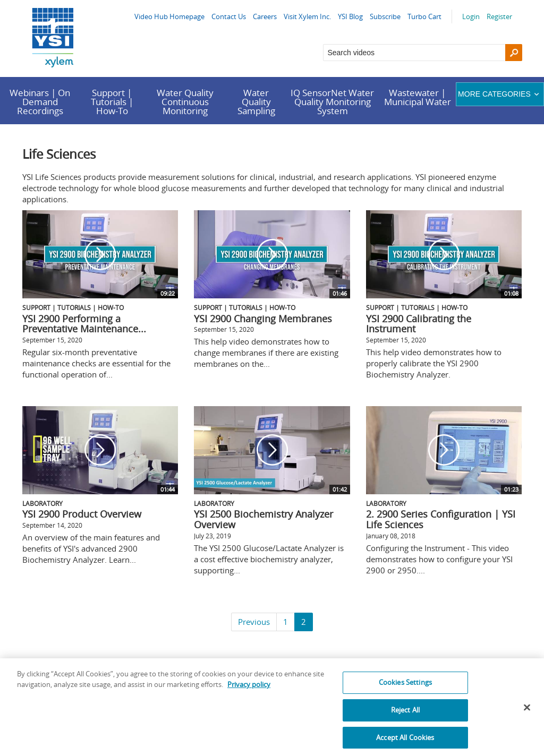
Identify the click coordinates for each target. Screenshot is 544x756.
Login (471, 16)
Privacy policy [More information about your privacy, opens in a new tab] (249, 690)
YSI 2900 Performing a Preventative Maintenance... (84, 324)
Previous (254, 622)
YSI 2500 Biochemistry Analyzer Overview (263, 519)
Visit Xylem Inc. (307, 16)
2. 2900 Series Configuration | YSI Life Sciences (441, 519)
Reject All (405, 716)
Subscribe (385, 16)
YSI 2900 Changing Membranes (263, 319)
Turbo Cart (424, 16)
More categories (500, 94)
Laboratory (42, 503)
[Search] (514, 53)
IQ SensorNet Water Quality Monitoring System (332, 102)
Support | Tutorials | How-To (112, 102)
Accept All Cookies (405, 743)
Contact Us (229, 16)
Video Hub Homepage (169, 16)
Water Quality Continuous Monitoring (185, 102)
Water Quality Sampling (256, 102)
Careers (265, 16)
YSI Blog (350, 16)
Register (499, 16)
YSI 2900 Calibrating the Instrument (419, 324)
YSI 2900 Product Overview (82, 514)
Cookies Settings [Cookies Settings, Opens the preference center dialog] (405, 688)
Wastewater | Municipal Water (418, 97)
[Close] (527, 713)
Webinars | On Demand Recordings (40, 102)
